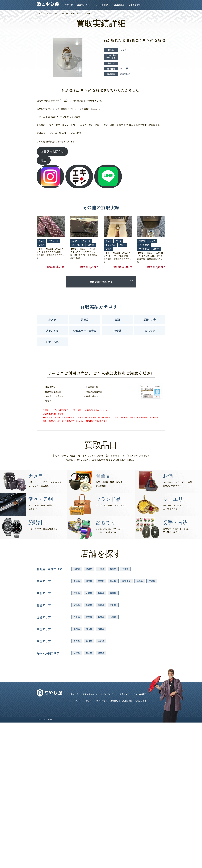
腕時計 (117, 331)
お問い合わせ (141, 701)
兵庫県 (101, 617)
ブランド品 (52, 331)
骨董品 (85, 320)
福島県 (113, 569)
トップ (39, 13)
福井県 (101, 605)
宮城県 (89, 569)
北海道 (77, 569)
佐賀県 (77, 653)
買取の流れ (119, 5)
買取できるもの (84, 5)
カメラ (52, 320)
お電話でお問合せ (52, 151)
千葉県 (77, 581)
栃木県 (113, 581)
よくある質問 (134, 5)
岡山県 (89, 629)
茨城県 (152, 581)
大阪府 (113, 617)
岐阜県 (77, 593)
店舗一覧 (69, 5)
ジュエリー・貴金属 (85, 331)
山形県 (101, 569)
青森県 (125, 569)
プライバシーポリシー (84, 701)
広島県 (101, 629)
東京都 (101, 581)
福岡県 (101, 653)
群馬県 (140, 581)
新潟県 (89, 605)
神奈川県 (126, 581)
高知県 (101, 641)
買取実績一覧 (52, 13)
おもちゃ (150, 331)
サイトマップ (102, 701)
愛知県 (89, 593)
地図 (44, 160)
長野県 (101, 593)
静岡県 (113, 593)
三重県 (77, 617)
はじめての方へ (103, 5)
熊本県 (89, 653)
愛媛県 (77, 641)
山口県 (77, 629)
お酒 (117, 320)
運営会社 (114, 701)
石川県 (113, 605)
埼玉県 (89, 581)
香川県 (89, 641)
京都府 (89, 617)
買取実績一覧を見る (101, 282)
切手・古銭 (52, 342)
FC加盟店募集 (126, 701)
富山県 (77, 605)
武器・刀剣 (150, 320)
